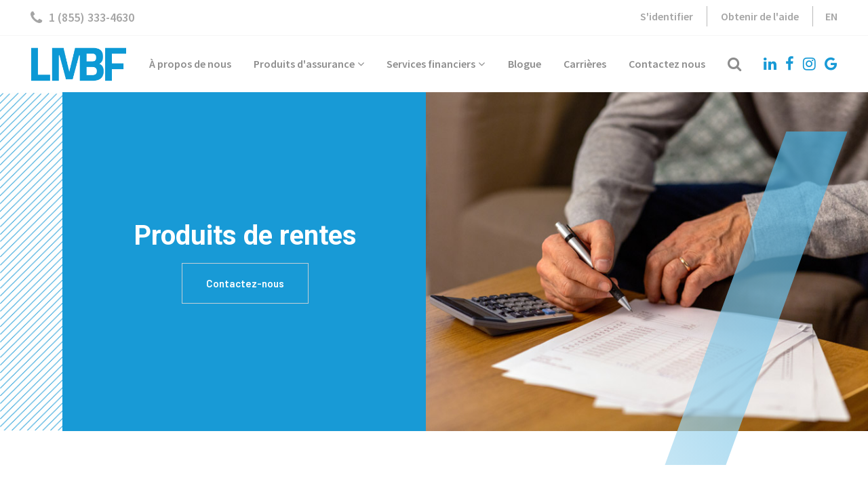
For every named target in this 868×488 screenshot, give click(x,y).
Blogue (525, 64)
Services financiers (436, 64)
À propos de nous (190, 64)
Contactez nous (667, 64)
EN (831, 16)
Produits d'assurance (309, 64)
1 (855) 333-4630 (82, 18)
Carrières (585, 64)
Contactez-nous (245, 283)
